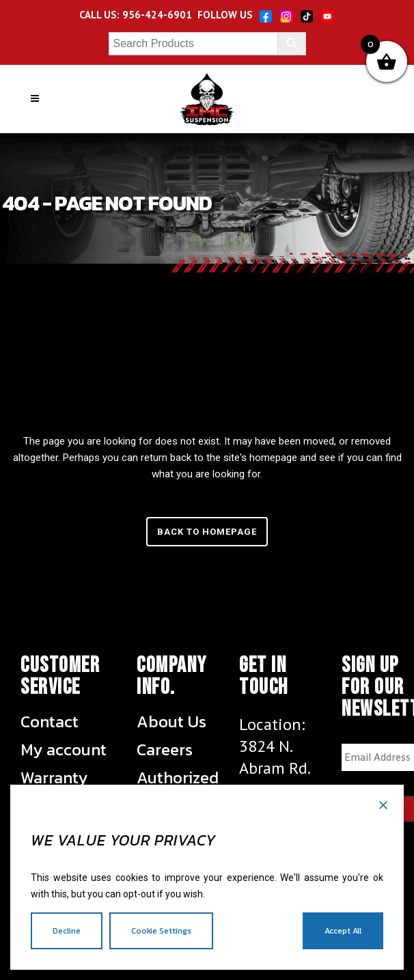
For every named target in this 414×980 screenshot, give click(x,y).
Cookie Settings (161, 931)
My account (64, 750)
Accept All (343, 931)
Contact (50, 722)
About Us (171, 722)
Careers (165, 750)
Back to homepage (207, 532)
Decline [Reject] (67, 931)
